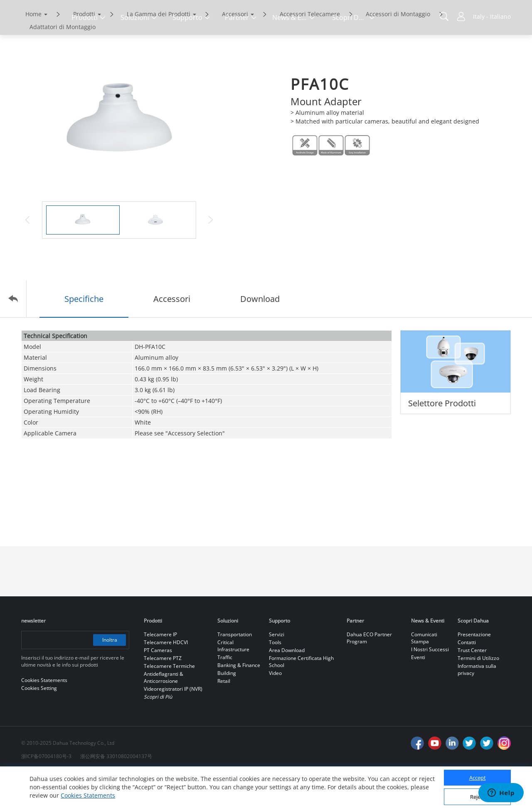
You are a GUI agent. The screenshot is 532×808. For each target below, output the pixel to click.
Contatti (467, 677)
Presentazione (474, 669)
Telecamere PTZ (163, 693)
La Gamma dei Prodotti (159, 49)
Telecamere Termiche (169, 701)
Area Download (287, 685)
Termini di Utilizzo (478, 693)
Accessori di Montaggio (398, 49)
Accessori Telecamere (310, 49)
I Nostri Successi (430, 684)
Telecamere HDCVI (166, 677)
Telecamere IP (160, 669)
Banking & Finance (239, 700)
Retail (224, 716)
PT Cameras (158, 685)
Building (227, 708)
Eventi (418, 692)
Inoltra (109, 675)
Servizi (277, 669)
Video (275, 708)
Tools (275, 677)
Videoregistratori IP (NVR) (173, 724)
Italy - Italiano (492, 16)
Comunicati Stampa (424, 673)
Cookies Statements (88, 795)
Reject (478, 797)
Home (33, 49)
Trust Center (472, 685)
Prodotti (84, 49)
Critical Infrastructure (233, 681)
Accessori (235, 49)
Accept (478, 778)
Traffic (225, 692)
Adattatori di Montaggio (63, 62)
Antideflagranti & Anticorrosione (164, 712)
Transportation (235, 669)
